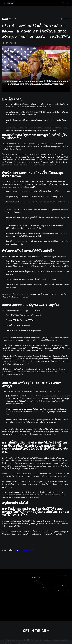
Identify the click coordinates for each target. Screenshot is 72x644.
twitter (32, 640)
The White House (24, 553)
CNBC (32, 553)
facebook (25, 640)
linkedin (28, 640)
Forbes (15, 553)
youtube (36, 640)
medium (41, 640)
